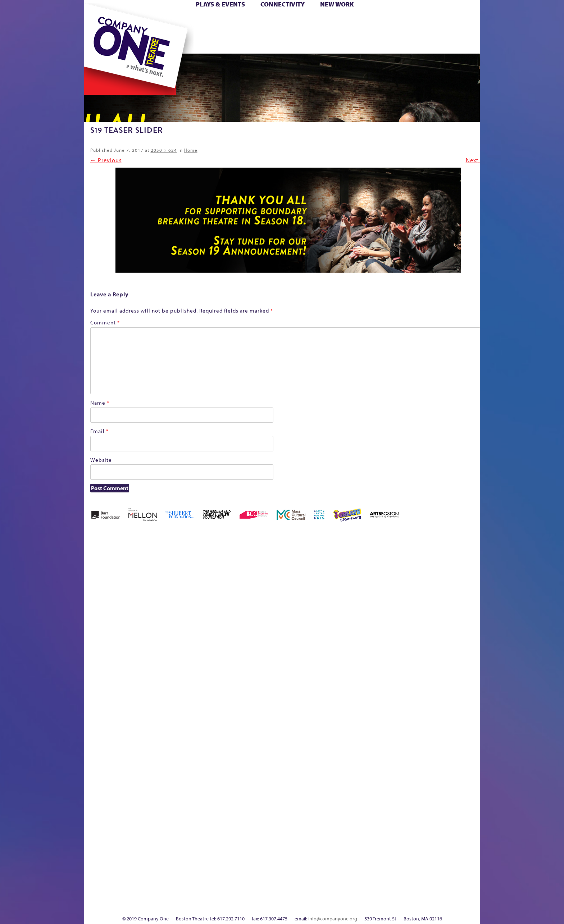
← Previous (106, 160)
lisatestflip (173, 710)
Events (350, 904)
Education (413, 591)
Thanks (386, 43)
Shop (412, 32)
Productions (310, 904)
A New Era (137, 581)
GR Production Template (429, 581)
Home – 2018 (469, 581)
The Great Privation (141, 894)
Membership (189, 710)
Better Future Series (198, 581)
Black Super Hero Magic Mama (273, 570)
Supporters (415, 904)
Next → (476, 160)
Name (100, 403)
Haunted (457, 591)
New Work (337, 4)
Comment (105, 322)
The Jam (175, 43)
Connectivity (283, 4)
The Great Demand (125, 894)
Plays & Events (220, 4)
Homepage (97, 710)
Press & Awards (460, 43)
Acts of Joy (167, 581)
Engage (356, 43)
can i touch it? (333, 581)
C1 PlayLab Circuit (351, 743)
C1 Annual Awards (426, 894)
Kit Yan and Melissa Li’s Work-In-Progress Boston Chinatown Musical (142, 656)
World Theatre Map (351, 818)
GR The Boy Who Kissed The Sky (439, 559)
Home (96, 21)
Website (101, 460)
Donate (400, 21)
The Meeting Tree (185, 894)
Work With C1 (212, 894)
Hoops (112, 32)
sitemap (251, 43)
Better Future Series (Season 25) (229, 570)
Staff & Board (425, 699)
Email (99, 431)
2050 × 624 (164, 150)
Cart (350, 21)
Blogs (349, 840)
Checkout (367, 591)
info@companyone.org (333, 919)
